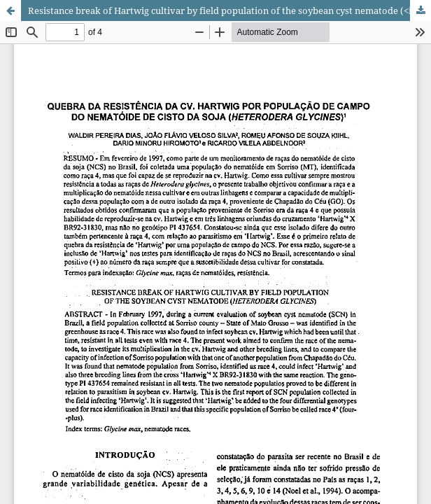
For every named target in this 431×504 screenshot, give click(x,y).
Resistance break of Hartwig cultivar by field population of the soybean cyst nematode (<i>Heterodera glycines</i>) (229, 10)
